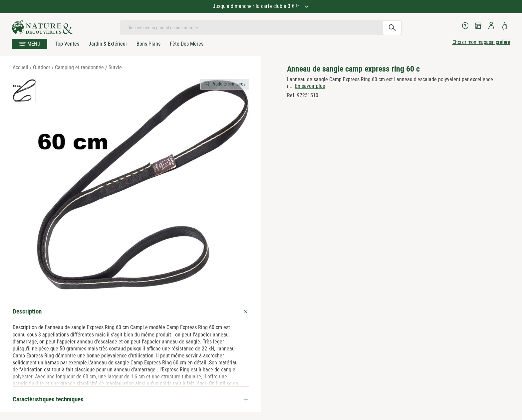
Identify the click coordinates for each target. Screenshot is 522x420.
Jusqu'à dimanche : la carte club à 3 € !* (257, 6)
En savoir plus (310, 86)
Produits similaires (228, 84)
